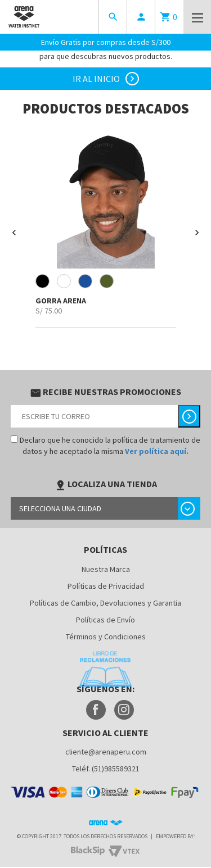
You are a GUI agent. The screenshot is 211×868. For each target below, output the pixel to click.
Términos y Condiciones (106, 637)
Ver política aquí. (157, 451)
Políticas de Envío (105, 620)
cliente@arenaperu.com (106, 752)
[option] (105, 228)
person (141, 17)
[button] (14, 233)
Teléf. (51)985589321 (106, 769)
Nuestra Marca (106, 569)
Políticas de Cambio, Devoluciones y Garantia (105, 603)
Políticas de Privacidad (106, 586)
